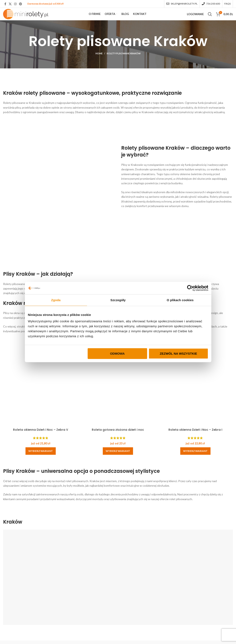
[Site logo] (28, 19)
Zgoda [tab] (56, 300)
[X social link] (10, 4)
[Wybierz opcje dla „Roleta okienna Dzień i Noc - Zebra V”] (39, 458)
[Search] (210, 20)
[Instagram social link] (15, 4)
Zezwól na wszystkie (178, 354)
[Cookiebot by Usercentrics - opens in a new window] (190, 288)
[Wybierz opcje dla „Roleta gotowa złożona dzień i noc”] (118, 458)
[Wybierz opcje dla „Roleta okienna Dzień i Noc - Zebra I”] (197, 458)
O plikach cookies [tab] (180, 300)
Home (99, 64)
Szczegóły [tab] (118, 300)
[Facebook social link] (5, 4)
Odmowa (117, 354)
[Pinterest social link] (21, 4)
